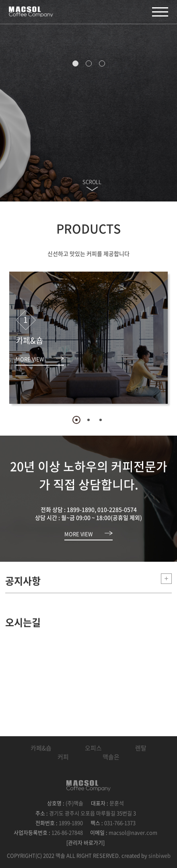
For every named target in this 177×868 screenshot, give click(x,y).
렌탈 (141, 748)
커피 (63, 757)
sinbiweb (160, 855)
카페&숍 (41, 748)
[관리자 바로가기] (85, 842)
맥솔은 (111, 757)
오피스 (93, 748)
